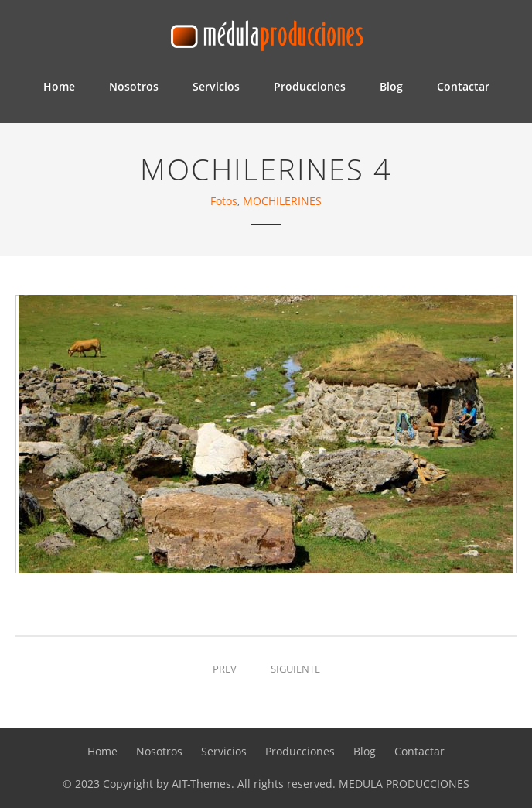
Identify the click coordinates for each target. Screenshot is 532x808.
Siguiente (295, 669)
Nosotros (134, 86)
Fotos (224, 201)
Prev (225, 669)
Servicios (216, 86)
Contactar (463, 86)
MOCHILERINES (282, 201)
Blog (391, 86)
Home (59, 86)
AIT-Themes (201, 784)
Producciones (310, 86)
